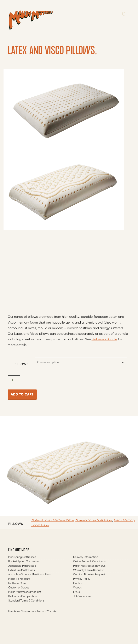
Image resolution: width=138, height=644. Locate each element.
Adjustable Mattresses (22, 566)
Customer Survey (19, 588)
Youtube (52, 611)
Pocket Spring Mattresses (24, 562)
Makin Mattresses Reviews (89, 566)
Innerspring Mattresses (22, 557)
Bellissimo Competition (23, 596)
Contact (78, 583)
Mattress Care (17, 583)
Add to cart (22, 395)
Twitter (41, 611)
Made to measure (19, 579)
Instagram (28, 611)
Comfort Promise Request (89, 575)
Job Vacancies (82, 596)
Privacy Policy (82, 579)
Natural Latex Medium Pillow (53, 520)
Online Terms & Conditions (89, 562)
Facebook (14, 611)
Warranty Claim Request (88, 570)
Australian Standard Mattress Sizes (30, 575)
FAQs (76, 592)
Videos (77, 588)
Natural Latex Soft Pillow (94, 520)
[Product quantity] (14, 380)
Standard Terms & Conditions (26, 601)
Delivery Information (86, 557)
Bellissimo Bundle (104, 340)
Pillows (21, 364)
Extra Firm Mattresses (22, 570)
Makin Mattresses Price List (25, 592)
